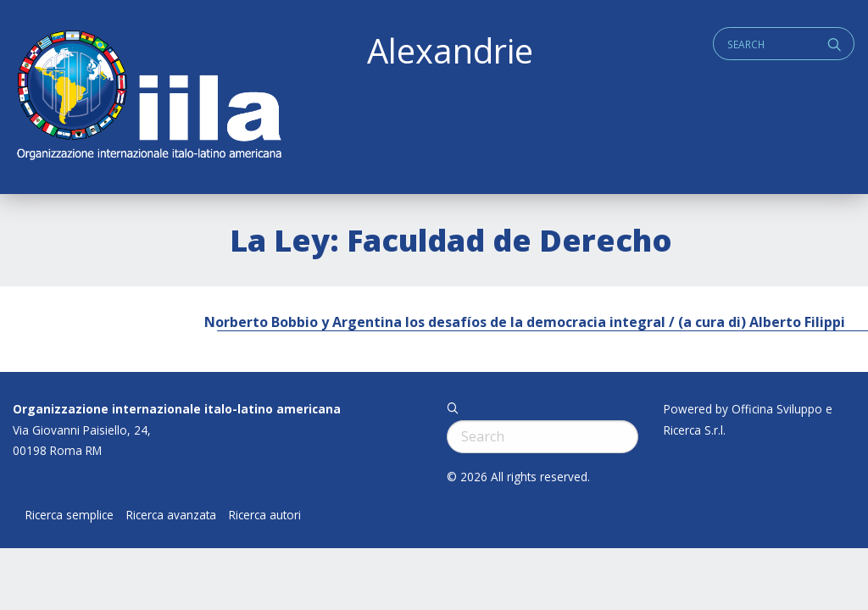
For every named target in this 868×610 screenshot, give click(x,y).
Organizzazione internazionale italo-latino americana (177, 409)
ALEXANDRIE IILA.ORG (148, 97)
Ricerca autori (265, 515)
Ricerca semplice (70, 515)
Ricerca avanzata (171, 515)
